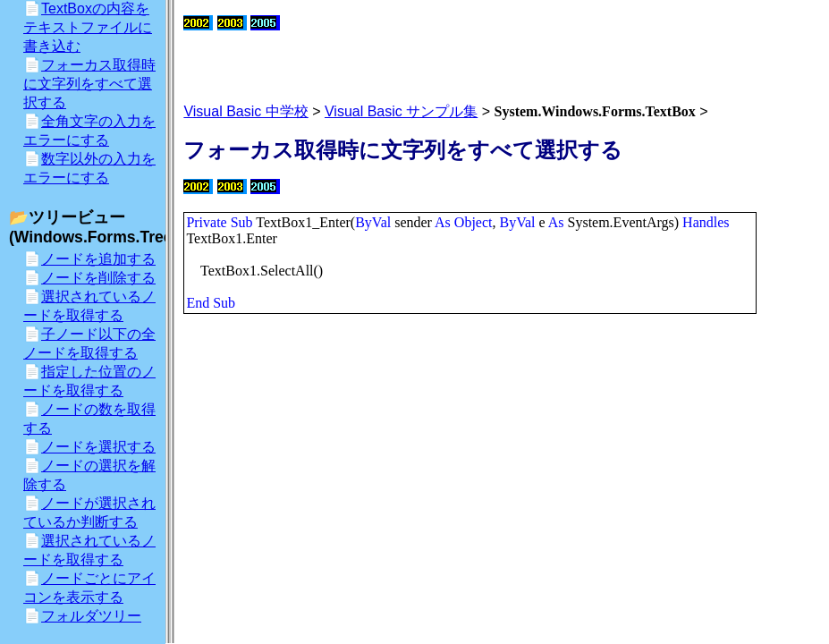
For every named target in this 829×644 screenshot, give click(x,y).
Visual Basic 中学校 (245, 111)
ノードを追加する (98, 259)
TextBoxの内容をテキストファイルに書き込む (88, 27)
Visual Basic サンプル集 (401, 111)
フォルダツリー (91, 616)
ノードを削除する (98, 278)
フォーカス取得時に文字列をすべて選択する (89, 84)
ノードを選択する (98, 447)
